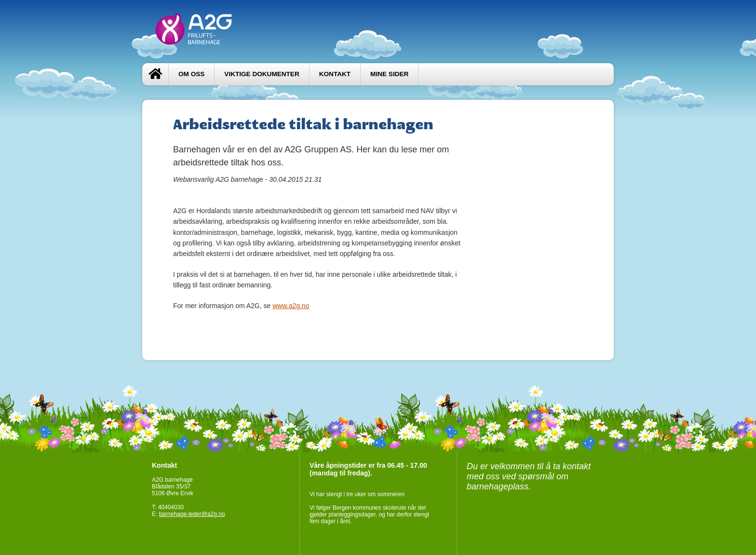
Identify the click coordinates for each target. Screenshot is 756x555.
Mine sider (389, 74)
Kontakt (335, 74)
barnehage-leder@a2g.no (192, 514)
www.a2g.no (291, 306)
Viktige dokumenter (262, 74)
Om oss (191, 74)
